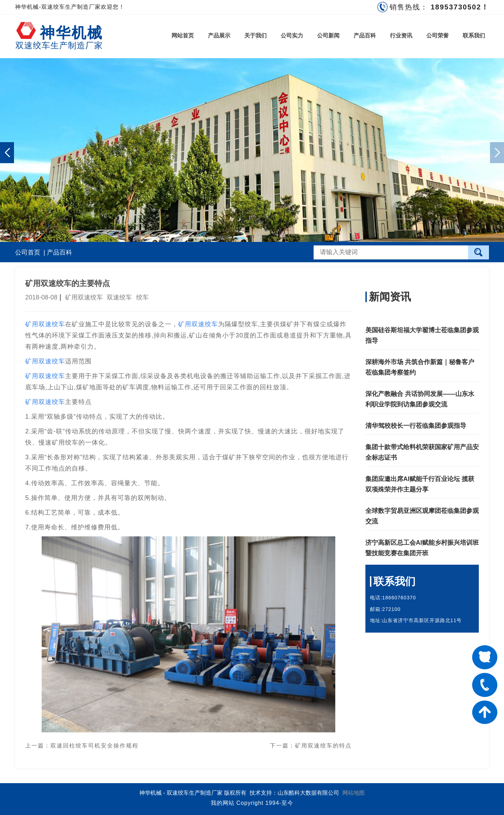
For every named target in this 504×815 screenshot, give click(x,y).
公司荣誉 (437, 36)
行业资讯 (401, 36)
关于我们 (255, 36)
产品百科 (365, 36)
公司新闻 (328, 36)
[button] (7, 153)
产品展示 (219, 36)
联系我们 (474, 36)
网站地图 (353, 793)
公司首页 (28, 252)
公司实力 (292, 36)
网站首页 (183, 36)
